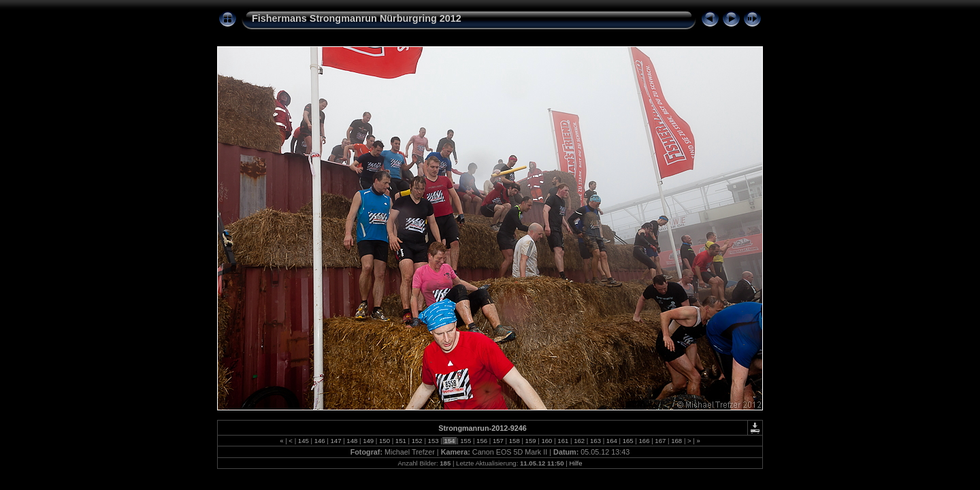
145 (303, 441)
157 (498, 441)
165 (628, 441)
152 (417, 441)
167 (660, 441)
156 (481, 441)
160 (547, 441)
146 (320, 441)
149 (369, 441)
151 (401, 441)
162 (579, 441)
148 (352, 441)
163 (595, 441)
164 (611, 441)
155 (466, 441)
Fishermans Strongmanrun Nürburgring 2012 (357, 18)
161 (563, 441)
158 (514, 441)
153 (433, 441)
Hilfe (575, 463)
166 (644, 441)
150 (384, 441)
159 (530, 441)
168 (677, 441)
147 (336, 441)
